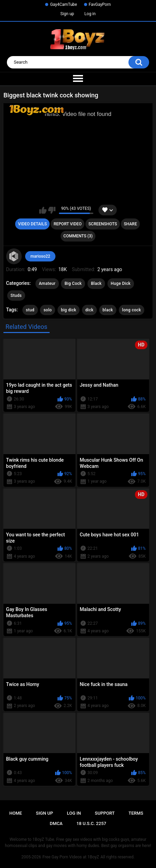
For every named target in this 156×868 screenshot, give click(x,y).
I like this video (43, 210)
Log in (90, 14)
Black (96, 283)
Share (131, 224)
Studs (16, 296)
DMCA (56, 823)
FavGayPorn (100, 4)
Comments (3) (78, 236)
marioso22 (40, 256)
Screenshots (103, 224)
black (108, 310)
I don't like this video (52, 210)
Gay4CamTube (63, 4)
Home (16, 813)
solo (48, 310)
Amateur (47, 283)
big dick (69, 310)
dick (90, 310)
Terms (136, 813)
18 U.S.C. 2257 (91, 823)
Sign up (67, 14)
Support (105, 813)
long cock (132, 310)
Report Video (68, 224)
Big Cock (73, 283)
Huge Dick (121, 283)
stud (30, 310)
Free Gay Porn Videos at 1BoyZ (71, 857)
